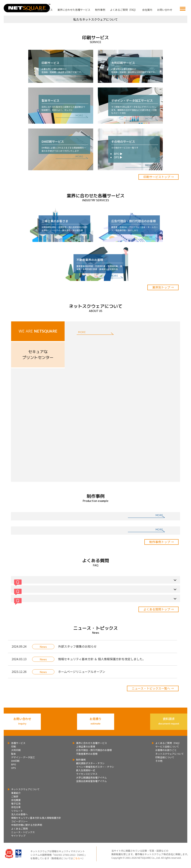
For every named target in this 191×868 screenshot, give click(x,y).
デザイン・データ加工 (23, 757)
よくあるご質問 (19, 829)
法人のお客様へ (19, 814)
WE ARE (38, 331)
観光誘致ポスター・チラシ (90, 763)
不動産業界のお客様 (87, 754)
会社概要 (16, 800)
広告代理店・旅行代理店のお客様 (94, 750)
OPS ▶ (118, 157)
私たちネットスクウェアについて (96, 19)
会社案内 (147, 10)
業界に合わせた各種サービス (74, 10)
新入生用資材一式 (86, 770)
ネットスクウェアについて (170, 754)
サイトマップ (18, 836)
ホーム (29, 10)
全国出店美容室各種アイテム (91, 781)
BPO (14, 764)
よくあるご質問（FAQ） (124, 10)
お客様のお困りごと (166, 750)
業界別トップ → (163, 287)
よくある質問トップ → (159, 609)
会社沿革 (16, 807)
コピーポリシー (19, 821)
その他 (159, 761)
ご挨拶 (15, 796)
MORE (79, 78)
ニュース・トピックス (23, 832)
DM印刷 (15, 761)
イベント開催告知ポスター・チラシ (95, 767)
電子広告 (16, 803)
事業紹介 (16, 793)
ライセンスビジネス (87, 774)
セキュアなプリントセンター (38, 355)
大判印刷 (16, 750)
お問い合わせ (165, 10)
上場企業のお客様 (86, 746)
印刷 (14, 746)
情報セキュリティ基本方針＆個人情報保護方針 (36, 818)
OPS (13, 768)
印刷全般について (165, 757)
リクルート (17, 811)
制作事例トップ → (161, 542)
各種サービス (45, 10)
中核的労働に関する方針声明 (27, 825)
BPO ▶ (118, 154)
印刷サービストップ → (159, 177)
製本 (14, 754)
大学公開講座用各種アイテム (91, 777)
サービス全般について (167, 746)
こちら (76, 858)
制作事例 (100, 10)
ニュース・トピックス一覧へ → (153, 688)
